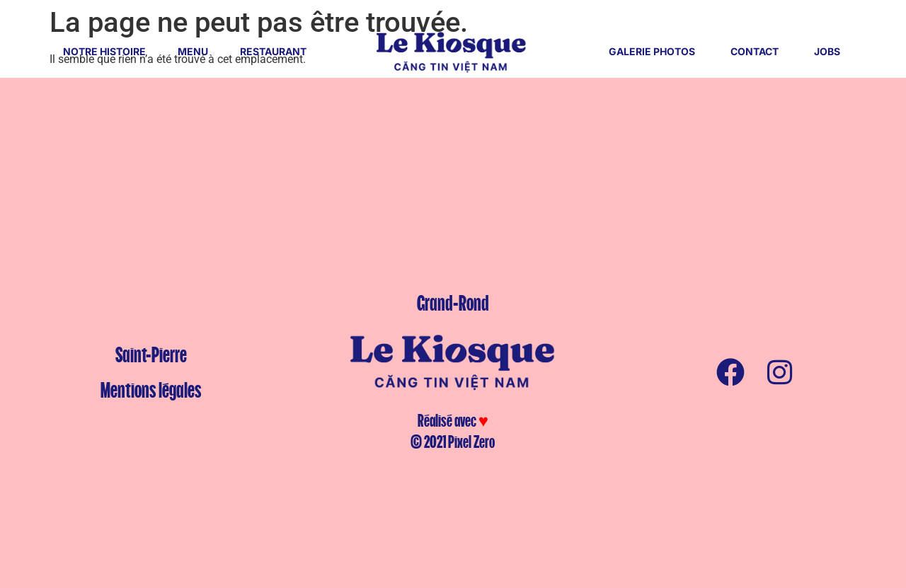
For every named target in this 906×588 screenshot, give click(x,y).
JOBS (827, 51)
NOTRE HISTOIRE (104, 51)
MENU (193, 51)
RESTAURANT (273, 51)
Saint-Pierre (151, 354)
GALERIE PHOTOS (652, 51)
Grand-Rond (453, 303)
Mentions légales (151, 390)
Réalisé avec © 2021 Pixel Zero (453, 431)
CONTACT (755, 51)
